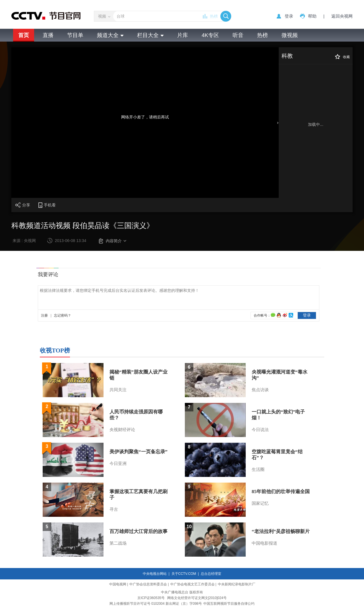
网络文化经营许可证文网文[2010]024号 (197, 598)
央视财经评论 (122, 430)
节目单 (75, 35)
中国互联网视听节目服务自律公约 (229, 604)
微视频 (290, 35)
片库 (183, 35)
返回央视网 (342, 16)
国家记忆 (260, 503)
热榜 (214, 16)
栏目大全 (150, 35)
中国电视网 (118, 584)
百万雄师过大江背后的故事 (138, 531)
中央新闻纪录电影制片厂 (237, 584)
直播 (48, 35)
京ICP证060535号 (151, 598)
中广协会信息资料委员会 (148, 584)
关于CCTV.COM (184, 574)
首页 (24, 35)
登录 (289, 16)
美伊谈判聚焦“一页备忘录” (138, 452)
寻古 (114, 509)
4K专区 (210, 35)
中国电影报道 (264, 543)
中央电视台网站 (155, 574)
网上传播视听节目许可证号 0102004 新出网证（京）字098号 (156, 604)
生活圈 (258, 470)
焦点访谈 (260, 390)
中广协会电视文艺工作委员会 (193, 584)
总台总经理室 (211, 574)
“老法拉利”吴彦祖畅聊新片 (281, 531)
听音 (238, 35)
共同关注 (118, 390)
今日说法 (260, 430)
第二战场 (118, 543)
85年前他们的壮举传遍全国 (281, 492)
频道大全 (110, 35)
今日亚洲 (118, 464)
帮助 (312, 16)
